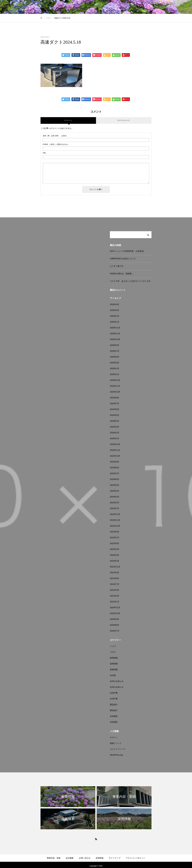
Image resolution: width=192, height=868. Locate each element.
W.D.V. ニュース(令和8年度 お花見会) (127, 251)
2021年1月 (115, 602)
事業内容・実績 (54, 858)
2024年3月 (115, 427)
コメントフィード (118, 749)
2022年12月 (115, 514)
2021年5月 (115, 590)
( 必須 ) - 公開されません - (56, 144)
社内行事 (114, 693)
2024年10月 (115, 392)
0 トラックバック (124, 120)
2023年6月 (115, 479)
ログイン (114, 737)
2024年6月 (115, 409)
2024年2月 (115, 433)
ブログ (113, 652)
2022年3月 (115, 555)
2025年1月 (115, 374)
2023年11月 (115, 450)
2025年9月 (115, 345)
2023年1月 (115, 508)
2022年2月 (115, 561)
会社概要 (70, 858)
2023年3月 (115, 497)
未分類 (113, 675)
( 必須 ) (55, 136)
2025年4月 (115, 363)
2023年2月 (115, 503)
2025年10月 (115, 339)
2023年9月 (115, 462)
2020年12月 (115, 607)
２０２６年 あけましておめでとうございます (130, 281)
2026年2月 (115, 316)
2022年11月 (115, 520)
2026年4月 (115, 304)
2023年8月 (115, 468)
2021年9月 (115, 573)
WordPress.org (116, 755)
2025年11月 (115, 334)
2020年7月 (115, 631)
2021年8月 (115, 578)
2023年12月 (115, 444)
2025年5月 (115, 357)
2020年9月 (115, 619)
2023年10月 (115, 456)
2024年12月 (115, 380)
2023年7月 (115, 473)
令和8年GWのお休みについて (123, 259)
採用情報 (114, 658)
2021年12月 (115, 567)
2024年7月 (115, 403)
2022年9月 (115, 532)
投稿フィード (116, 743)
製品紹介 (114, 705)
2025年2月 (115, 368)
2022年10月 (115, 526)
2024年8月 (115, 398)
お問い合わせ (85, 858)
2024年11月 (115, 386)
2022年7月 (115, 538)
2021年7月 (115, 584)
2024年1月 (115, 438)
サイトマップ (115, 858)
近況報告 (114, 716)
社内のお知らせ (117, 681)
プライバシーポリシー (135, 858)
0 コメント (68, 120)
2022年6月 (115, 543)
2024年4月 (115, 421)
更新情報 (114, 670)
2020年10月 (115, 613)
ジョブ (113, 646)
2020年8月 (115, 625)
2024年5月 (115, 415)
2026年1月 (115, 322)
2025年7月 (115, 351)
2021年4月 (115, 596)
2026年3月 (115, 310)
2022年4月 (115, 549)
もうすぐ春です (117, 266)
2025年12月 (115, 328)
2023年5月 (115, 485)
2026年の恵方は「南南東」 (122, 274)
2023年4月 (115, 491)
